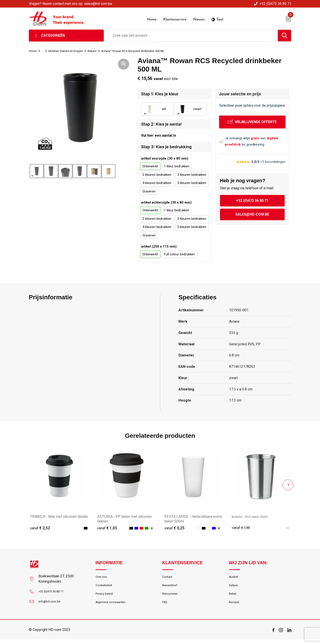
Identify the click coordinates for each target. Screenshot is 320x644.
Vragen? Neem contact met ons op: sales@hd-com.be (71, 4)
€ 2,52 (40, 528)
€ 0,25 (174, 528)
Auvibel (234, 578)
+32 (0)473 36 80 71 (275, 4)
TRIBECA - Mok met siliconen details (59, 517)
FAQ (165, 606)
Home (33, 50)
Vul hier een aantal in (159, 135)
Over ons (102, 578)
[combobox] (193, 34)
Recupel (235, 606)
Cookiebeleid (105, 587)
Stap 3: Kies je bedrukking (166, 147)
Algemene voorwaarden (113, 606)
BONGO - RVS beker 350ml (254, 517)
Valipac (234, 587)
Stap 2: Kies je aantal (161, 123)
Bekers (98, 50)
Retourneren (171, 597)
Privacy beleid (105, 597)
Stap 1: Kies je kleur (160, 93)
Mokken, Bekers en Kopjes (69, 50)
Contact (168, 578)
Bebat (233, 597)
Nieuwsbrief (171, 587)
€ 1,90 (242, 528)
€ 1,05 (107, 528)
